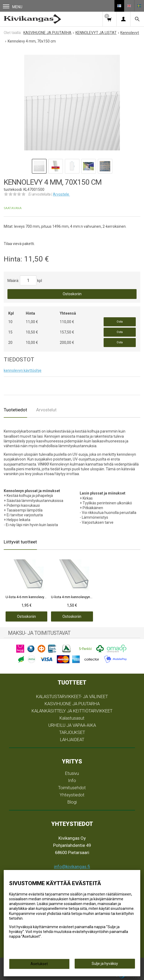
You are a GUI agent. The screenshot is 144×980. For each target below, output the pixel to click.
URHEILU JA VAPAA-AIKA (72, 725)
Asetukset (39, 964)
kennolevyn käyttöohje (23, 370)
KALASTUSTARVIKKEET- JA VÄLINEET (72, 696)
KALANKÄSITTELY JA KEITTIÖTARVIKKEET (72, 711)
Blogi (72, 802)
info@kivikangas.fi (72, 867)
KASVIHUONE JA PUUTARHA (72, 704)
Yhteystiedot (72, 795)
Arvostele (61, 194)
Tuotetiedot (15, 410)
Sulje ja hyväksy (105, 964)
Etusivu (72, 773)
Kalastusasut (72, 718)
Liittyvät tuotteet (20, 542)
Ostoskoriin (72, 294)
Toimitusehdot (72, 788)
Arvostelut (46, 410)
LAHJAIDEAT (72, 740)
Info (72, 780)
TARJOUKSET (72, 732)
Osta (120, 322)
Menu (13, 7)
